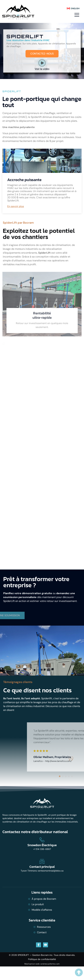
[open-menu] (76, 15)
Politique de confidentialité (42, 959)
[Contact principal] (42, 861)
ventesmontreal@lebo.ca (50, 871)
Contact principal (42, 867)
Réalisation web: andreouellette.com (42, 964)
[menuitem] (73, 8)
